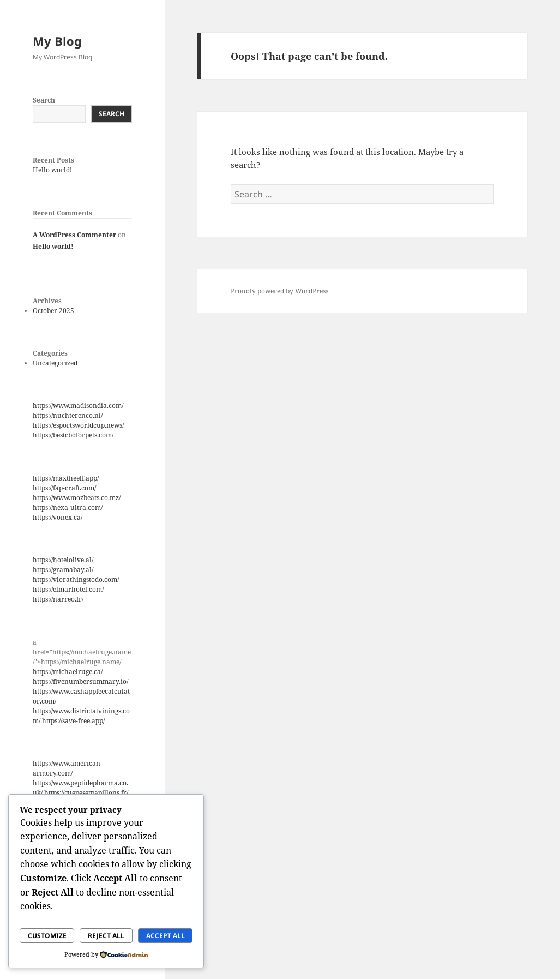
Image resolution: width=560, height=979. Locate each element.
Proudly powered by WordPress (279, 291)
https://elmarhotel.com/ (68, 589)
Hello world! (52, 170)
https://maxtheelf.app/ (66, 478)
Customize (47, 936)
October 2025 (53, 311)
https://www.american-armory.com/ (68, 768)
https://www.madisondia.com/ (78, 406)
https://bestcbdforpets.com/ (73, 435)
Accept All (165, 936)
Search (44, 100)
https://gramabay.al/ (63, 570)
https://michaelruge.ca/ (68, 672)
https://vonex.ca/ (58, 517)
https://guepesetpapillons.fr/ (86, 793)
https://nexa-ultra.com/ (68, 507)
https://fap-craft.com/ (64, 488)
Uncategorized (55, 363)
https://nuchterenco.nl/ (68, 415)
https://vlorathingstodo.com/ (76, 579)
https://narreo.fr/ (58, 599)
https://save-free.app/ (73, 721)
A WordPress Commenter (74, 235)
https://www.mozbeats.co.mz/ (77, 498)
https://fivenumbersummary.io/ (80, 681)
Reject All (106, 936)
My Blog (57, 41)
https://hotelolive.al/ (63, 560)
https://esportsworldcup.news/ (78, 425)
